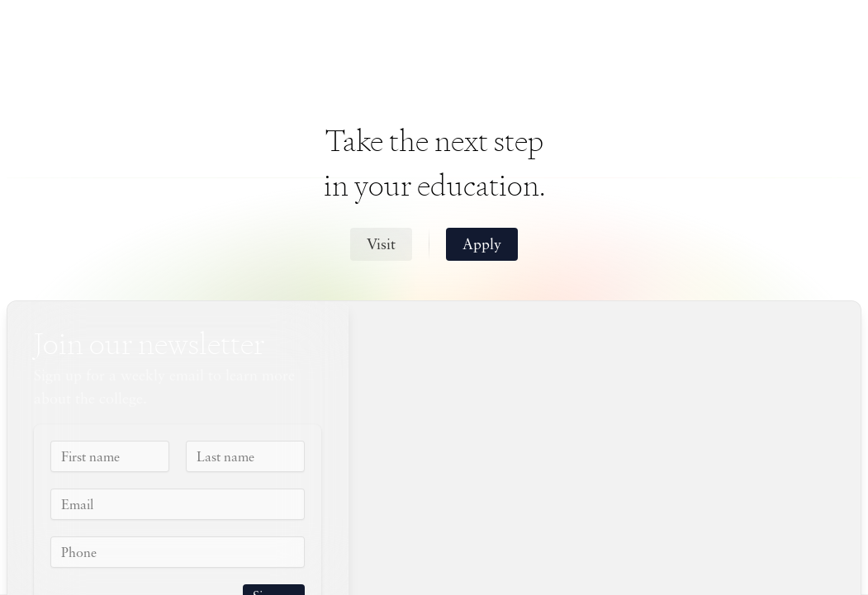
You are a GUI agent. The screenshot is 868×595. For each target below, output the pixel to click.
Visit (381, 245)
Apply (482, 245)
